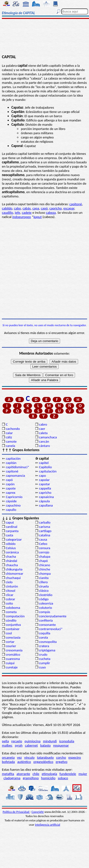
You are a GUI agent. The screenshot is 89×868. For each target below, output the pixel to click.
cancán (44, 441)
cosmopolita (48, 642)
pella (5, 741)
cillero (43, 582)
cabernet (31, 745)
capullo (11, 510)
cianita (44, 578)
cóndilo (11, 620)
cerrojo (44, 552)
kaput (38, 217)
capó (44, 208)
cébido (11, 544)
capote (11, 488)
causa (43, 539)
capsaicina (46, 497)
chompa (45, 574)
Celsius (11, 548)
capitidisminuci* (17, 467)
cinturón (12, 586)
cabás (27, 208)
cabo (17, 208)
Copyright (38, 812)
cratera (44, 646)
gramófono (31, 778)
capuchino (13, 505)
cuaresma (13, 659)
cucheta (45, 659)
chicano (44, 565)
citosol (10, 591)
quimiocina (32, 741)
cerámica (12, 552)
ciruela (44, 586)
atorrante (23, 774)
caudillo (7, 213)
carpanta (12, 531)
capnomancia (15, 476)
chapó (43, 561)
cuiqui (10, 663)
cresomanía (14, 650)
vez (19, 757)
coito (9, 603)
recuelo (17, 741)
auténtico (24, 762)
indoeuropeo (22, 217)
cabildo (7, 208)
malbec (7, 745)
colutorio (45, 608)
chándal (11, 561)
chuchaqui (13, 578)
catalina (44, 535)
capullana (46, 505)
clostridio (46, 595)
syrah (19, 745)
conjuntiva (13, 625)
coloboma (13, 608)
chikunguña (14, 569)
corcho (61, 757)
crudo (43, 654)
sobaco (63, 778)
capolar (44, 480)
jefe (17, 213)
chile (36, 774)
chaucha (12, 565)
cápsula (44, 501)
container (13, 629)
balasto (46, 745)
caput (10, 522)
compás (44, 612)
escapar (69, 208)
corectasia (13, 637)
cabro (43, 424)
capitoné (76, 204)
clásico (44, 591)
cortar (10, 642)
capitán (11, 463)
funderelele (68, 774)
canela (10, 446)
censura (45, 548)
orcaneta (8, 757)
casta (9, 535)
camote (11, 441)
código (44, 599)
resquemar (61, 745)
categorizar (14, 539)
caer (42, 429)
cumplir (44, 663)
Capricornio (14, 497)
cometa (11, 612)
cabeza (51, 213)
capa (36, 208)
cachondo (13, 429)
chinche (44, 569)
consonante (47, 625)
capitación (13, 458)
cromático (13, 654)
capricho (56, 208)
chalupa (45, 556)
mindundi (50, 741)
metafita (8, 774)
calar (9, 433)
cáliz (9, 437)
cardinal (11, 527)
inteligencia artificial (47, 825)
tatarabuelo (45, 757)
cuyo (42, 667)
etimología (49, 774)
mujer (83, 774)
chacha (11, 556)
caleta (43, 433)
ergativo (62, 762)
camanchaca (48, 437)
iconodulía (67, 741)
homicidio (48, 778)
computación (15, 616)
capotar (44, 484)
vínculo (29, 757)
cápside (11, 501)
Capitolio (45, 467)
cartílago (45, 531)
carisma (44, 527)
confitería (46, 620)
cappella (45, 488)
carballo (45, 522)
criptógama (47, 650)
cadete (27, 213)
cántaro (44, 446)
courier (11, 646)
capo (42, 476)
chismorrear (14, 574)
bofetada (8, 762)
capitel (44, 463)
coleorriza (46, 603)
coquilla (44, 633)
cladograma (12, 778)
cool (9, 633)
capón (10, 484)
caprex (10, 493)
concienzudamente (53, 616)
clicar (9, 595)
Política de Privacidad (16, 812)
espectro (75, 757)
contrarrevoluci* (51, 629)
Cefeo (43, 544)
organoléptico (43, 762)
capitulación (48, 471)
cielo (9, 582)
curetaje (12, 667)
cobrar (10, 599)
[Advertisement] (44, 37)
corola (43, 637)
